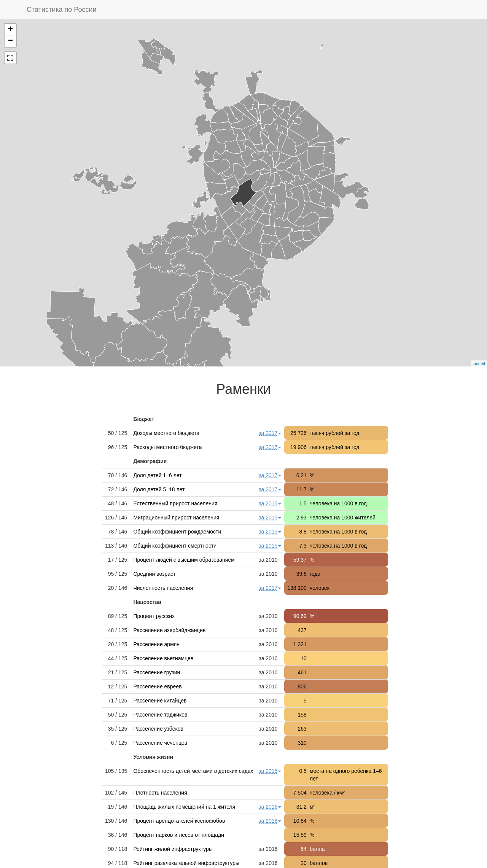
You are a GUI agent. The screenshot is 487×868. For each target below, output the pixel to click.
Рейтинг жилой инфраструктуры (173, 849)
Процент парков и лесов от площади (179, 835)
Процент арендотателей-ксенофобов (179, 821)
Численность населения (163, 588)
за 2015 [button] (270, 503)
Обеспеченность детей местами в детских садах (193, 771)
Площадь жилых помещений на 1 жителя (184, 807)
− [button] (10, 41)
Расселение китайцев (160, 701)
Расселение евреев (157, 686)
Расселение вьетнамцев (163, 658)
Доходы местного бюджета (166, 433)
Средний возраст (154, 574)
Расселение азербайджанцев (169, 630)
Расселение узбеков (158, 729)
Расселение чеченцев (160, 743)
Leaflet (479, 363)
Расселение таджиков (160, 715)
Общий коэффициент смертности (175, 546)
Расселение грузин (157, 672)
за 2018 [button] (270, 821)
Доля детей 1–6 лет (157, 475)
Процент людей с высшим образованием (184, 560)
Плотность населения (160, 793)
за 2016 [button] (270, 807)
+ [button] (10, 30)
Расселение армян (156, 644)
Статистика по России (62, 10)
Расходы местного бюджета (167, 447)
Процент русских (154, 616)
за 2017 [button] (270, 433)
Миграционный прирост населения (176, 518)
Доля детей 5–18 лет (159, 489)
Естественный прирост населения (175, 503)
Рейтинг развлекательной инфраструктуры (186, 863)
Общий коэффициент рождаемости (177, 532)
